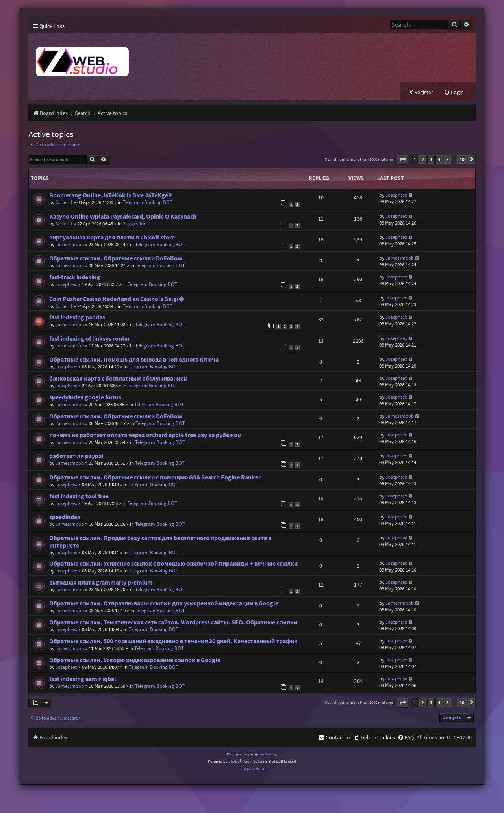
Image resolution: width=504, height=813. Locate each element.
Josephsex (396, 195)
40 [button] (462, 160)
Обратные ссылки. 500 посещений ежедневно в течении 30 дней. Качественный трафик (173, 641)
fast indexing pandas (77, 318)
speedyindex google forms (85, 398)
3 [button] (431, 160)
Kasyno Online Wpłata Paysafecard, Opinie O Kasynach (123, 217)
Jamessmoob (70, 245)
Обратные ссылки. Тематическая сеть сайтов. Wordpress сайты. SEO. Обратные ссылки (173, 623)
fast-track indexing (75, 277)
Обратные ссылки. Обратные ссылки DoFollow (116, 259)
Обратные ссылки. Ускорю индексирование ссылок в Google (135, 660)
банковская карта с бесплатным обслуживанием (119, 379)
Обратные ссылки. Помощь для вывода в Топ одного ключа (134, 360)
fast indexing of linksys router (90, 339)
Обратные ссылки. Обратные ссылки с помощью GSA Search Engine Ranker (155, 478)
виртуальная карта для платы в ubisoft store (112, 238)
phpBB (234, 762)
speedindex (65, 517)
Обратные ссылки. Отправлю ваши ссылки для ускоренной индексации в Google (164, 604)
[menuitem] (454, 93)
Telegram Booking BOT (148, 203)
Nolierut (64, 203)
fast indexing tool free (79, 497)
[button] (402, 160)
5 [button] (447, 160)
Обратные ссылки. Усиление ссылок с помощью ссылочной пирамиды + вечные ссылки (173, 564)
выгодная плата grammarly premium (101, 583)
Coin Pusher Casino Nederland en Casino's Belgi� (117, 299)
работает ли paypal (76, 456)
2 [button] (423, 160)
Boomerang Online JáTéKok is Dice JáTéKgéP (111, 196)
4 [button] (439, 160)
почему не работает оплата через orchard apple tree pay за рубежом (145, 435)
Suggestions (136, 224)
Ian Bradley (268, 754)
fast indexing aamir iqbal (83, 679)
